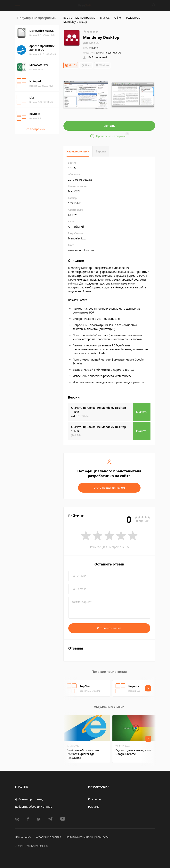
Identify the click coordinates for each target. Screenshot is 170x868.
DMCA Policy (23, 837)
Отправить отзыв (109, 628)
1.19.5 (91, 48)
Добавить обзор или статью (34, 807)
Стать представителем (109, 488)
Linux (86, 65)
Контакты (95, 799)
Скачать (109, 126)
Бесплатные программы (80, 18)
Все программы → (37, 129)
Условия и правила (48, 837)
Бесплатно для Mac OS (108, 53)
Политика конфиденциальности (87, 837)
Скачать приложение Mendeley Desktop (99, 410)
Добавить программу (29, 799)
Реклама (94, 807)
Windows (102, 65)
